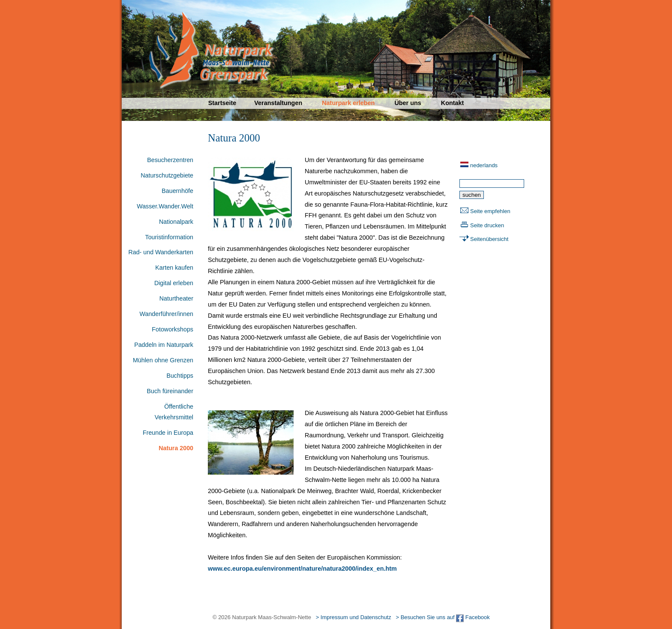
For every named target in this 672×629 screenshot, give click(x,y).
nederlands (484, 165)
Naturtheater (176, 298)
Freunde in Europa (168, 433)
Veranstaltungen (278, 103)
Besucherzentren (170, 160)
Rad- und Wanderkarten (161, 252)
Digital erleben (174, 283)
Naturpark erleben (348, 103)
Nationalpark (176, 222)
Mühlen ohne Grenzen (163, 360)
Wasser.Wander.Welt (165, 206)
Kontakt (453, 103)
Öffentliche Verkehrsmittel (174, 412)
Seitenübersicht (489, 239)
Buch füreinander (170, 391)
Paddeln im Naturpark (164, 345)
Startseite (222, 103)
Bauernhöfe (177, 191)
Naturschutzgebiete (167, 175)
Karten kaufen (174, 268)
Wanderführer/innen (166, 314)
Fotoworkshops (172, 329)
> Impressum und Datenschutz (354, 617)
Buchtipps (180, 376)
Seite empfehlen (490, 211)
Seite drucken (487, 225)
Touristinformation (169, 237)
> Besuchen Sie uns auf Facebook (442, 617)
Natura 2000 (176, 448)
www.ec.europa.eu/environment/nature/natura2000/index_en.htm (302, 569)
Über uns (408, 103)
